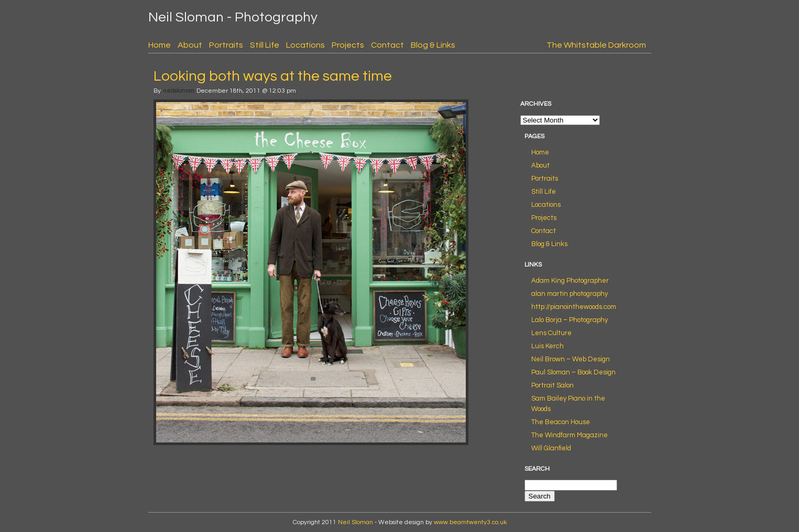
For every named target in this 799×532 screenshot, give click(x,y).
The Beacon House (561, 422)
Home (160, 45)
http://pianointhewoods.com (574, 307)
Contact (387, 45)
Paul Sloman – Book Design (573, 372)
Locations (305, 45)
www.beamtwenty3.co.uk (470, 522)
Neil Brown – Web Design (571, 359)
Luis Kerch (548, 346)
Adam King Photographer (570, 281)
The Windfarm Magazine (570, 435)
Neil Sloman (355, 522)
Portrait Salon (552, 385)
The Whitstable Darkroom (596, 45)
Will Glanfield (551, 448)
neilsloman (179, 91)
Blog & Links (433, 45)
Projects (348, 45)
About (190, 45)
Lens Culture (551, 333)
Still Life (265, 45)
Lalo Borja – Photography (570, 320)
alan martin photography (570, 294)
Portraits (226, 45)
